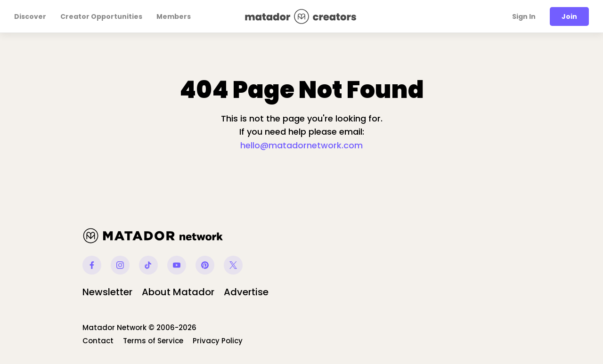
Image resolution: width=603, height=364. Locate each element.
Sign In (524, 16)
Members (174, 16)
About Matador (178, 292)
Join (569, 16)
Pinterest (205, 265)
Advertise (246, 292)
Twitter (233, 265)
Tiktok (148, 265)
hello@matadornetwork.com (301, 145)
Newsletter (107, 292)
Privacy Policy (218, 341)
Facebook (92, 265)
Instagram (120, 265)
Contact (98, 341)
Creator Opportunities (101, 16)
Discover (30, 16)
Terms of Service (153, 341)
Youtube (177, 265)
